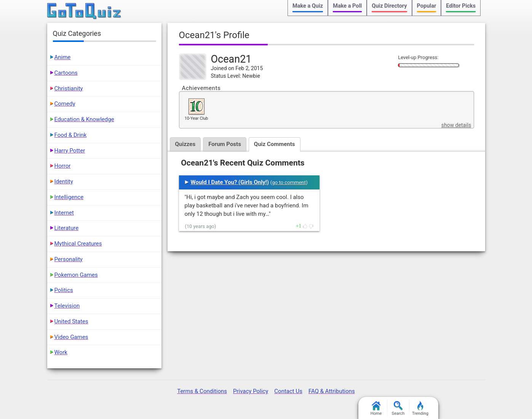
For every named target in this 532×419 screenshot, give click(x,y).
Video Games (71, 337)
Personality (69, 259)
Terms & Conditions (202, 391)
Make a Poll (347, 6)
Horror (63, 166)
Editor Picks (461, 6)
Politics (64, 290)
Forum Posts (225, 144)
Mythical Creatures (78, 244)
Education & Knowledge (84, 119)
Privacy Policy (251, 391)
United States (71, 321)
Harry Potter (70, 151)
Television (67, 306)
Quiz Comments (275, 144)
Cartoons (66, 73)
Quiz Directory (389, 6)
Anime (63, 57)
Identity (64, 181)
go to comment (289, 182)
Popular (427, 6)
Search (398, 409)
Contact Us (288, 391)
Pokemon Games (76, 275)
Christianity (69, 88)
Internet (64, 213)
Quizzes (185, 144)
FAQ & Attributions (332, 391)
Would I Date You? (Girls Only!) (230, 182)
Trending (420, 409)
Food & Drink (71, 135)
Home (376, 409)
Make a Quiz (308, 6)
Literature (67, 228)
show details (456, 125)
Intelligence (69, 197)
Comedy (65, 104)
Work (61, 352)
